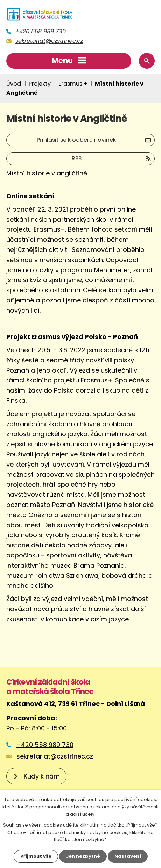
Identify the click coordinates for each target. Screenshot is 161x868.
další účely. (83, 814)
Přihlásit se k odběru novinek (94, 140)
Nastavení (128, 856)
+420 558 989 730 (41, 31)
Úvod (14, 84)
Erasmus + (73, 84)
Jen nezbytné (83, 856)
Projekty (40, 84)
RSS (111, 158)
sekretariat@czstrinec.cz (49, 41)
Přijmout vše (36, 856)
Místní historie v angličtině (47, 173)
